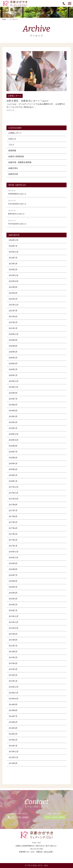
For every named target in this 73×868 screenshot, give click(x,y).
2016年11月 (14, 559)
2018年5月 (13, 465)
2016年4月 (13, 595)
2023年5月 (13, 265)
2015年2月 (13, 677)
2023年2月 (13, 271)
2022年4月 (13, 295)
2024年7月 (13, 248)
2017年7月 (13, 512)
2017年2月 (13, 542)
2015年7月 (13, 648)
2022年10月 (14, 283)
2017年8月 (13, 506)
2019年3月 (13, 418)
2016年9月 (13, 565)
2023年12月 (14, 254)
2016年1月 (13, 612)
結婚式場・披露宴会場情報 (20, 164)
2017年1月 (13, 548)
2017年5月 (13, 524)
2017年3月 (13, 536)
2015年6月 (13, 653)
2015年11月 (14, 624)
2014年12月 (14, 689)
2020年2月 (13, 371)
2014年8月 (13, 712)
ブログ (11, 146)
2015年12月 (14, 618)
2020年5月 (13, 359)
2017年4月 (13, 530)
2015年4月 (13, 665)
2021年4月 (13, 318)
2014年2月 (13, 742)
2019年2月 (13, 424)
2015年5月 (13, 659)
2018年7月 (13, 454)
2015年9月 (13, 636)
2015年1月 (13, 683)
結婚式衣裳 (13, 176)
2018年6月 (13, 459)
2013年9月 (13, 765)
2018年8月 (13, 448)
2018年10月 (14, 442)
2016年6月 (13, 583)
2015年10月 (14, 630)
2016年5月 (13, 589)
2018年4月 (13, 471)
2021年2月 (13, 324)
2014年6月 (13, 724)
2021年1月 (13, 330)
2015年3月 (13, 671)
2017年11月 (14, 495)
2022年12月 (14, 277)
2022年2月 (13, 301)
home (4, 19)
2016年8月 (13, 571)
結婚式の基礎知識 (16, 158)
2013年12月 (14, 753)
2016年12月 (14, 553)
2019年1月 (13, 430)
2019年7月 (13, 401)
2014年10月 (14, 700)
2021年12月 (14, 307)
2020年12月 (14, 336)
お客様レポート (15, 135)
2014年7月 (13, 718)
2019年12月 (14, 383)
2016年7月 (13, 577)
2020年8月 (13, 348)
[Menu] (70, 3)
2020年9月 (13, 342)
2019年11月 (14, 389)
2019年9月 (13, 395)
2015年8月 (13, 642)
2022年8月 (13, 289)
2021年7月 (13, 312)
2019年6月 (13, 407)
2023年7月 (13, 260)
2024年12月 (14, 242)
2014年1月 (13, 747)
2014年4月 (13, 730)
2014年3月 (13, 736)
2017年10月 (14, 501)
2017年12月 (14, 489)
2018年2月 (13, 477)
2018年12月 (14, 436)
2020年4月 (13, 365)
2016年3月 (13, 601)
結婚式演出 (13, 170)
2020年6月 (13, 354)
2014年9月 (13, 706)
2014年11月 (14, 695)
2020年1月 (13, 377)
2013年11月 (14, 759)
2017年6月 (13, 518)
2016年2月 (13, 606)
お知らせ (12, 141)
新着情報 (12, 152)
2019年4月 (13, 412)
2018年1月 (13, 483)
